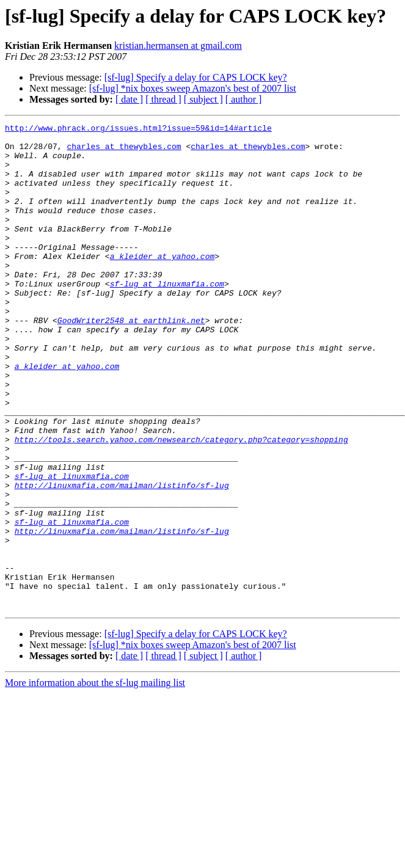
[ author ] (244, 99)
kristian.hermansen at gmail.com (178, 46)
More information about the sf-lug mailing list (95, 780)
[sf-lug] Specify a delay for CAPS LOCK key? (196, 77)
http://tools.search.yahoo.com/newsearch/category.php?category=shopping (181, 503)
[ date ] (129, 99)
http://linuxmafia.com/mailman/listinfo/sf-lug (122, 558)
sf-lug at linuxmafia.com (167, 316)
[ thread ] (163, 99)
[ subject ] (203, 99)
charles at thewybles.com (124, 151)
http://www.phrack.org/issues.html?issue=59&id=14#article (138, 129)
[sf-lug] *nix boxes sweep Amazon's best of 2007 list (193, 88)
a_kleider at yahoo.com (162, 283)
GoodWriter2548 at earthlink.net (131, 360)
